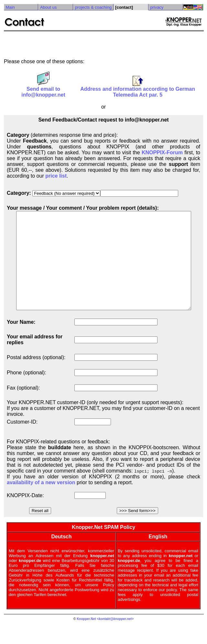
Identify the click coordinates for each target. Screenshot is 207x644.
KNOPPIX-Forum (164, 152)
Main (10, 7)
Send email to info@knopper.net (44, 90)
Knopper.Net (87, 638)
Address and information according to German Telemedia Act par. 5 (139, 90)
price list (56, 176)
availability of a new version (41, 502)
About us (49, 7)
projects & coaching (95, 7)
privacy (159, 7)
